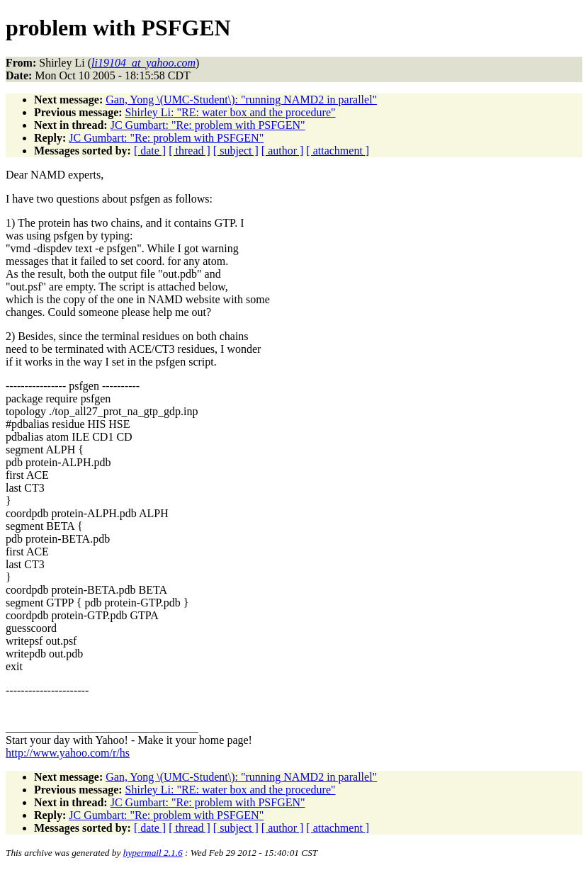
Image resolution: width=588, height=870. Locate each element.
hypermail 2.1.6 (153, 853)
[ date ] (150, 151)
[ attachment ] (338, 151)
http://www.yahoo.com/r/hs (68, 753)
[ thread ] (190, 151)
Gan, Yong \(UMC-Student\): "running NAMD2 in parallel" (241, 100)
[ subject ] (236, 151)
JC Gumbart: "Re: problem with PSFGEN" (208, 125)
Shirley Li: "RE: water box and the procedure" (231, 112)
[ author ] (283, 151)
